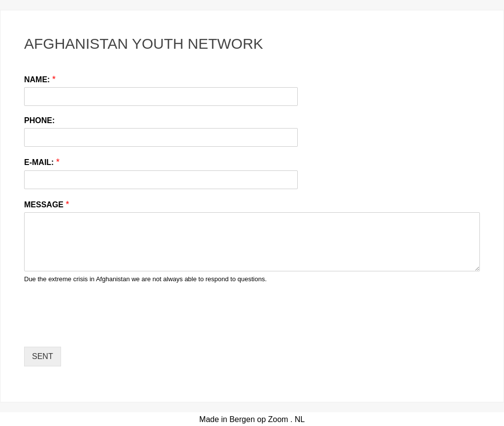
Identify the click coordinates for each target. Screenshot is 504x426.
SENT (43, 356)
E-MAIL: (42, 162)
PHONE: (39, 120)
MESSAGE (47, 204)
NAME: (40, 79)
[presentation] (99, 330)
